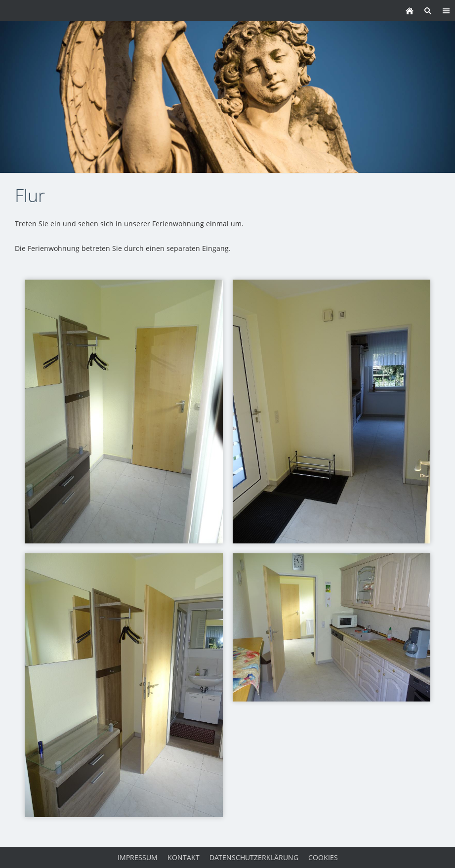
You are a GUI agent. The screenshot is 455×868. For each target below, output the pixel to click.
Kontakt (184, 857)
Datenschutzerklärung (254, 857)
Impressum (138, 857)
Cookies (323, 857)
